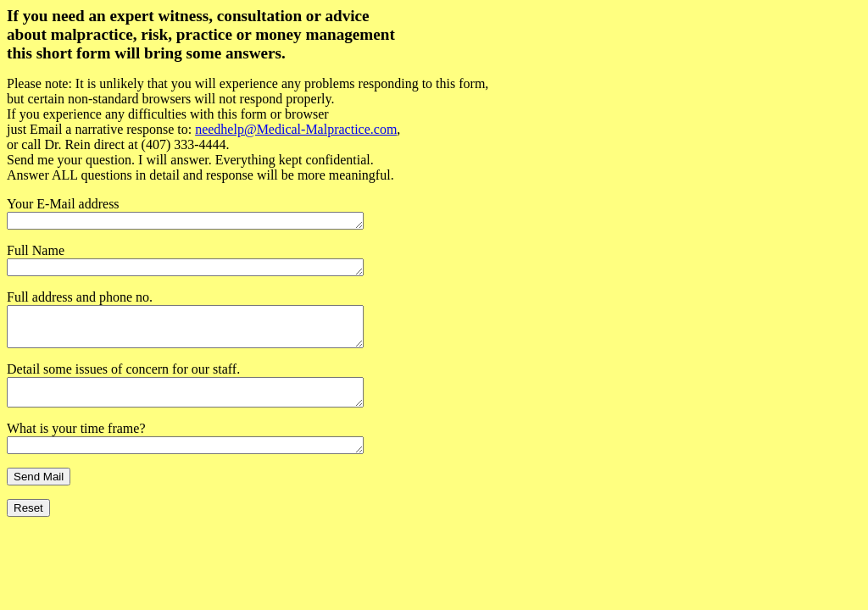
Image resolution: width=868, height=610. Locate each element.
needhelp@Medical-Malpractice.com (296, 129)
